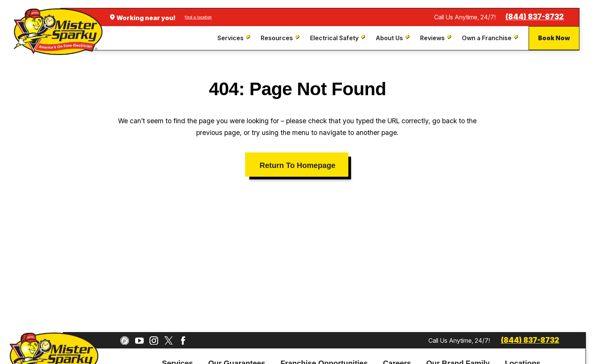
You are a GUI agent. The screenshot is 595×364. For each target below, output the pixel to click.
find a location (198, 17)
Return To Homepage (297, 165)
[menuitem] (235, 38)
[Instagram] (154, 341)
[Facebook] (183, 341)
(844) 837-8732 (535, 17)
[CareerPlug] (125, 341)
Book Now (554, 38)
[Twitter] (169, 341)
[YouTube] (139, 341)
